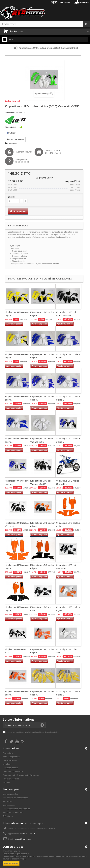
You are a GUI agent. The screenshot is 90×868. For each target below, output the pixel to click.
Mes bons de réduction (13, 812)
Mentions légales (10, 768)
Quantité (12, 197)
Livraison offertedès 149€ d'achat (48, 152)
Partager (11, 133)
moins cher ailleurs (15, 139)
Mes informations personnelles (16, 809)
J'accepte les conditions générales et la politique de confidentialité (32, 732)
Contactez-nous (65, 2)
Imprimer (13, 143)
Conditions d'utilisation (13, 771)
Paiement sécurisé (19, 152)
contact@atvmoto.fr (23, 839)
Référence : (10, 113)
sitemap (6, 783)
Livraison (7, 764)
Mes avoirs (8, 801)
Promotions (8, 753)
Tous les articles (11, 863)
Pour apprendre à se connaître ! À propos (21, 775)
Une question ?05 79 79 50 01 (17, 161)
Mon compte (11, 789)
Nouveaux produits (11, 757)
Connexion (84, 2)
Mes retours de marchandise (15, 798)
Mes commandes (10, 794)
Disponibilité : (11, 127)
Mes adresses (9, 805)
